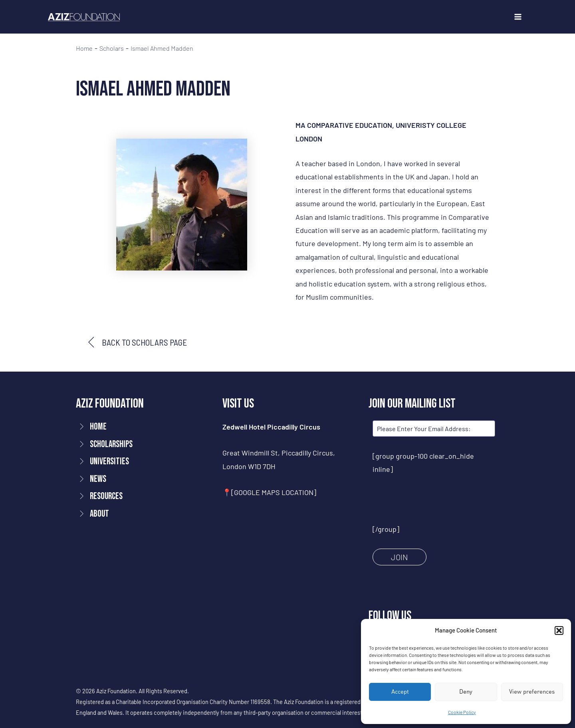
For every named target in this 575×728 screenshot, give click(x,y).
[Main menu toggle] (518, 17)
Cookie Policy (462, 712)
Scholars (112, 48)
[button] (559, 631)
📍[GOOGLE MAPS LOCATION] (269, 492)
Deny (466, 691)
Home (84, 48)
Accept (400, 691)
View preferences (532, 691)
